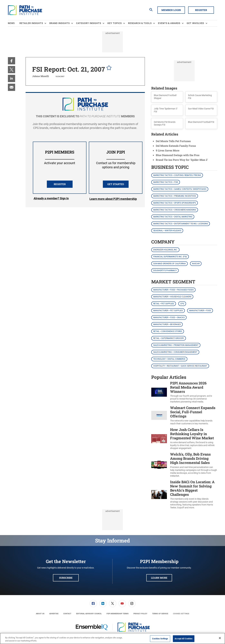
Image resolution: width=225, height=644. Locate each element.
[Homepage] (25, 10)
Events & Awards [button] (169, 23)
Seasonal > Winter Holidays (167, 231)
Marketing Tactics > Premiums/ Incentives (175, 196)
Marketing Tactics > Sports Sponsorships (175, 203)
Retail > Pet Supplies (164, 304)
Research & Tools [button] (140, 23)
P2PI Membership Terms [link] (118, 614)
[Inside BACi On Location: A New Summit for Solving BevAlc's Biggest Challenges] (159, 495)
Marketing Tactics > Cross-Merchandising (175, 210)
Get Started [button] (116, 184)
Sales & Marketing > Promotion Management (176, 345)
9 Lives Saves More (168, 150)
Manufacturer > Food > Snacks (169, 317)
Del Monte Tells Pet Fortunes (173, 141)
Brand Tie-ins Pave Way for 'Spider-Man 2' (182, 160)
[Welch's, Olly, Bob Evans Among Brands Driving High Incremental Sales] (159, 465)
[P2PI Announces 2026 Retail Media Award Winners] (159, 392)
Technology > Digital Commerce (169, 359)
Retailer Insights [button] (31, 23)
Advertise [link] (54, 614)
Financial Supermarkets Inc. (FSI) (170, 257)
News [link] (11, 23)
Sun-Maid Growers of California (169, 264)
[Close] (220, 638)
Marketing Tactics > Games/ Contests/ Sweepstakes (180, 189)
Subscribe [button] (66, 578)
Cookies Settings (181, 614)
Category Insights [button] (89, 23)
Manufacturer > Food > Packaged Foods (173, 290)
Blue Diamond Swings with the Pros (178, 155)
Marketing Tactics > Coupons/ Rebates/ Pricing (177, 175)
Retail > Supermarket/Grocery (169, 338)
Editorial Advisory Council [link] (89, 614)
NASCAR (196, 264)
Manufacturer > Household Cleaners (172, 297)
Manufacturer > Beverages (167, 324)
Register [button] (201, 10)
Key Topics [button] (115, 23)
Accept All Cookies (184, 639)
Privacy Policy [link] (140, 614)
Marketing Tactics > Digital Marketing (173, 217)
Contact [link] (67, 614)
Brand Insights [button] (60, 23)
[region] (112, 638)
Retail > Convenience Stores (168, 331)
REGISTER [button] (60, 184)
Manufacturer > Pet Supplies (168, 311)
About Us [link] (40, 614)
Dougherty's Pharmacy (165, 271)
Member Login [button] (171, 10)
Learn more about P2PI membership (113, 199)
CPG (182, 304)
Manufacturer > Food (200, 311)
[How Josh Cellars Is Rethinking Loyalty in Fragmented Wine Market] (159, 439)
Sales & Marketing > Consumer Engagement (175, 352)
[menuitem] (14, 23)
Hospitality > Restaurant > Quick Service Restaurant (180, 366)
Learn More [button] (159, 578)
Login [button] (51, 199)
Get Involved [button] (195, 23)
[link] (12, 61)
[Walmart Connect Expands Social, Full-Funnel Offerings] (159, 415)
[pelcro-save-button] (108, 68)
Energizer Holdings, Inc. (165, 250)
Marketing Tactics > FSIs (166, 182)
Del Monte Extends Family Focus (176, 146)
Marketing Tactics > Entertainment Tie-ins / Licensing (181, 224)
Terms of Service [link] (160, 614)
